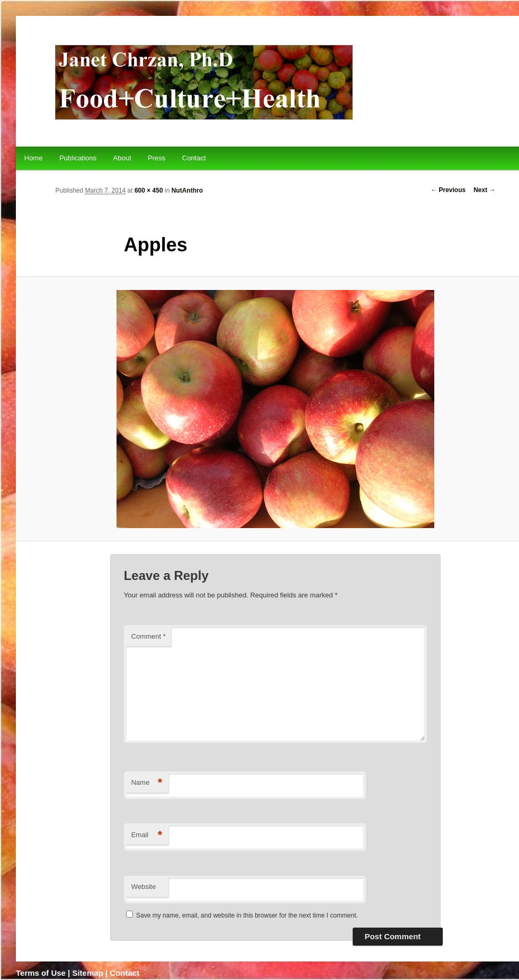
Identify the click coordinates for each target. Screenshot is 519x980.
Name (147, 783)
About (122, 158)
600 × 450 (149, 190)
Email (147, 835)
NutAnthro (187, 190)
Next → (484, 190)
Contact (194, 158)
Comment (149, 636)
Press (156, 158)
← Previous (448, 190)
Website (144, 887)
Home (34, 158)
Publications (78, 158)
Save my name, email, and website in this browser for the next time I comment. (247, 915)
